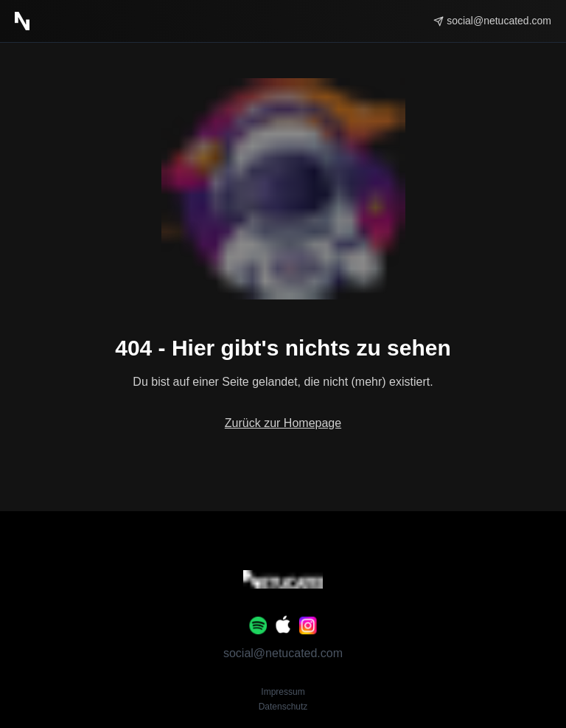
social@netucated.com (283, 653)
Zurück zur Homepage (283, 423)
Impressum (283, 692)
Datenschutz (283, 707)
